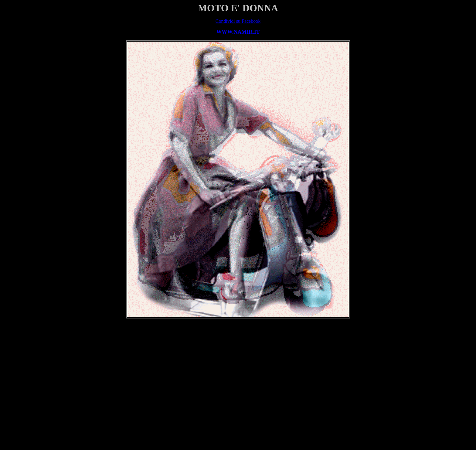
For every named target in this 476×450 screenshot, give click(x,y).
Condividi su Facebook (238, 21)
